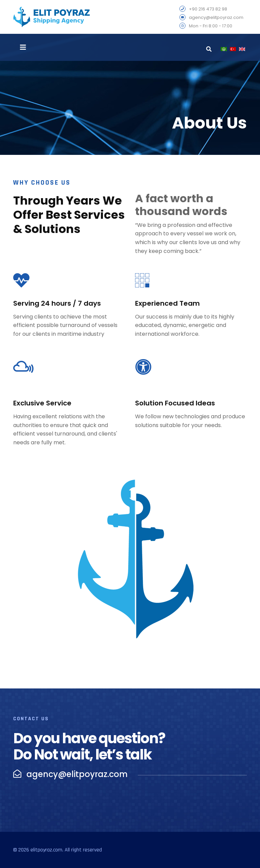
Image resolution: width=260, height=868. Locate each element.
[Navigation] (23, 47)
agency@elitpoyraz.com (216, 18)
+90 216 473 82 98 (208, 9)
